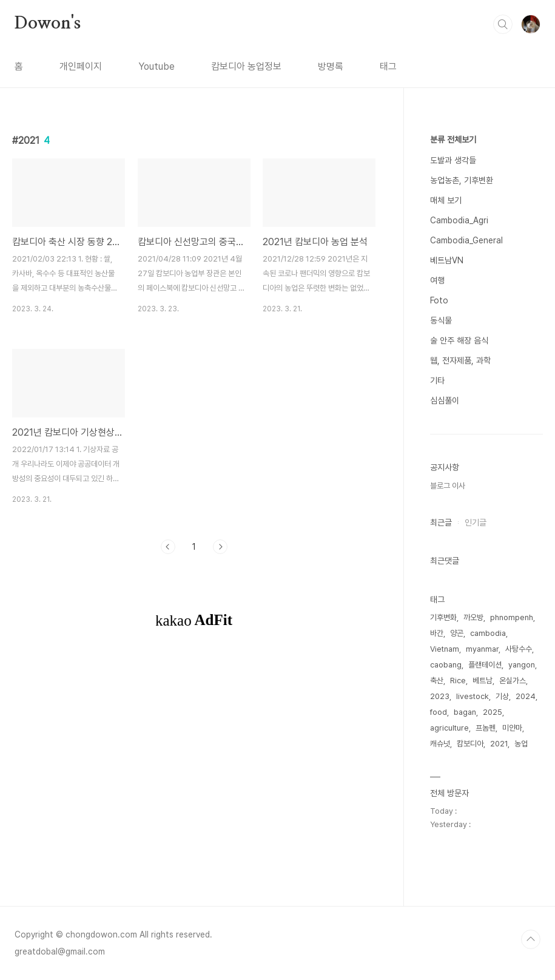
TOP (531, 939)
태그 (388, 66)
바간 (437, 633)
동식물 (441, 320)
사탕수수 (519, 649)
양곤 (457, 633)
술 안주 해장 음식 (459, 340)
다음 (220, 547)
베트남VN (447, 260)
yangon (522, 665)
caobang (446, 665)
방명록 (331, 66)
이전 (168, 547)
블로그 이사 (448, 486)
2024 (526, 696)
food (439, 712)
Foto (439, 300)
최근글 (441, 522)
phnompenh (512, 617)
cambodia (488, 633)
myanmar (482, 649)
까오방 (473, 617)
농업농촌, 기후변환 (462, 180)
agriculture (449, 728)
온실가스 (513, 681)
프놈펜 (486, 728)
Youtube (156, 66)
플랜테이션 (485, 665)
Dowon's (48, 24)
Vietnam (445, 649)
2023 (440, 696)
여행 (437, 280)
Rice (458, 681)
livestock (473, 696)
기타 (437, 380)
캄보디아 (470, 744)
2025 (493, 712)
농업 (521, 744)
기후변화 (443, 617)
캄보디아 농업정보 (246, 66)
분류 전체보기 (453, 140)
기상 (502, 696)
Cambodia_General (466, 240)
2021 (499, 744)
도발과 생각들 (453, 160)
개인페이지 (81, 66)
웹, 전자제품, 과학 (460, 360)
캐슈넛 (440, 744)
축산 (437, 681)
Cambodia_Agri (459, 220)
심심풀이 (445, 400)
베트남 (483, 681)
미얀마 (512, 728)
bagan (465, 712)
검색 (503, 24)
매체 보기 (446, 200)
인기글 (476, 522)
